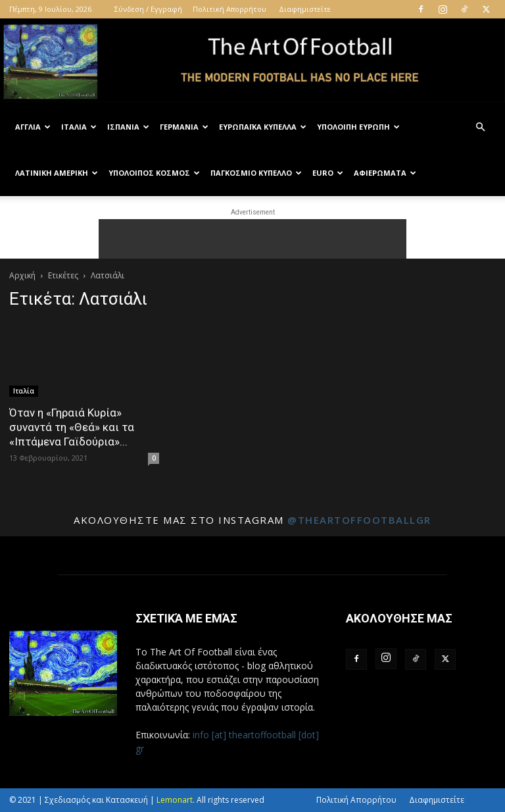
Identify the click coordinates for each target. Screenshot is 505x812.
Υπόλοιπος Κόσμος (154, 173)
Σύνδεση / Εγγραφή (148, 9)
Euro (328, 173)
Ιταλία (79, 127)
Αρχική (22, 275)
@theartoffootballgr (359, 520)
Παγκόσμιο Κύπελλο (256, 173)
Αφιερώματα (385, 173)
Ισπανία (128, 127)
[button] (480, 127)
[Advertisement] (252, 239)
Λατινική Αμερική (57, 173)
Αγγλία (33, 127)
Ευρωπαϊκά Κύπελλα (263, 127)
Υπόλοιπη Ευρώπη (358, 127)
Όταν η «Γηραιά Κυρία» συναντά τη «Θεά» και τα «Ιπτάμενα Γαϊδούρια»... (72, 427)
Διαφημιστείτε (305, 9)
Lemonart (175, 800)
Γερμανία (184, 127)
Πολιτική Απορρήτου (229, 9)
